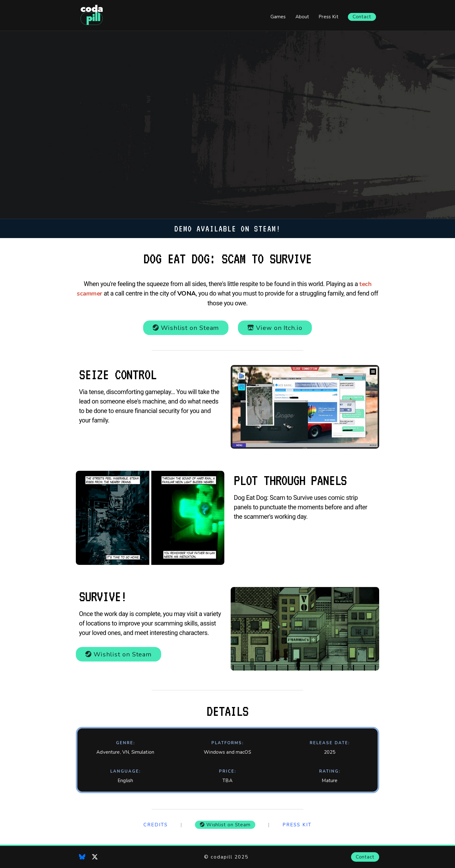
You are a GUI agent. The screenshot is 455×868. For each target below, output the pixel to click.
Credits (156, 825)
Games (278, 17)
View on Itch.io (275, 328)
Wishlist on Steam (186, 328)
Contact (362, 17)
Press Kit (328, 17)
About (302, 17)
